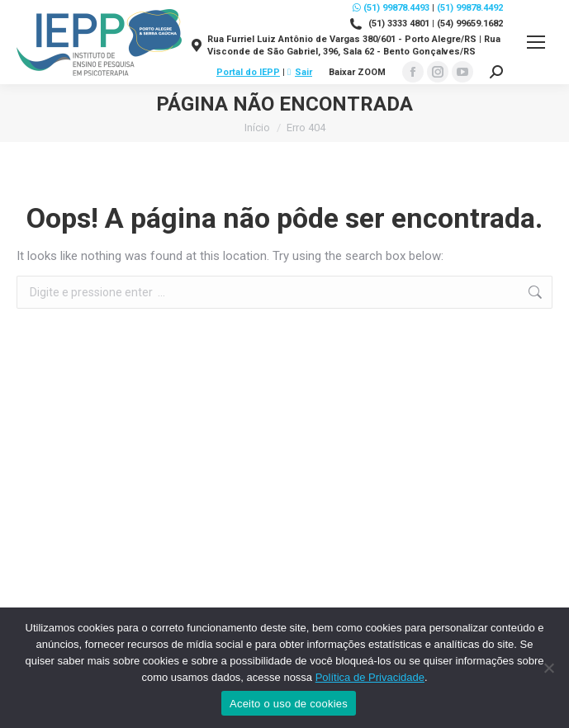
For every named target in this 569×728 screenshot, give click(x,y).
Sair (300, 72)
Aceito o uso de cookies (289, 704)
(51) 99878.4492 (470, 8)
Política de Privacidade (370, 677)
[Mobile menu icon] (536, 42)
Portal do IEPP (248, 72)
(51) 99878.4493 (391, 8)
